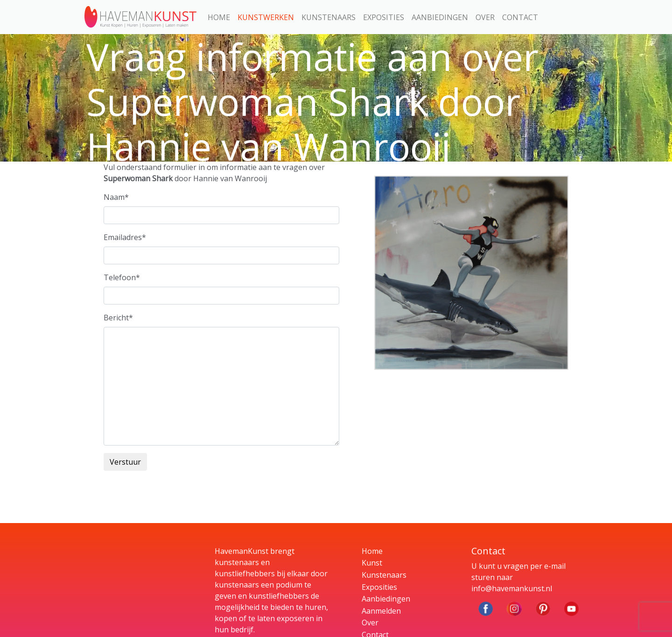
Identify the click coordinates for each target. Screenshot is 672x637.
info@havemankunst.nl (512, 588)
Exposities (384, 17)
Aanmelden (381, 611)
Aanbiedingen (440, 17)
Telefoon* (122, 277)
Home (219, 17)
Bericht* (118, 318)
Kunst (372, 563)
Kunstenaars (329, 17)
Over (485, 17)
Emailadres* (125, 237)
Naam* (116, 197)
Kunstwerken (266, 17)
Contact (520, 17)
